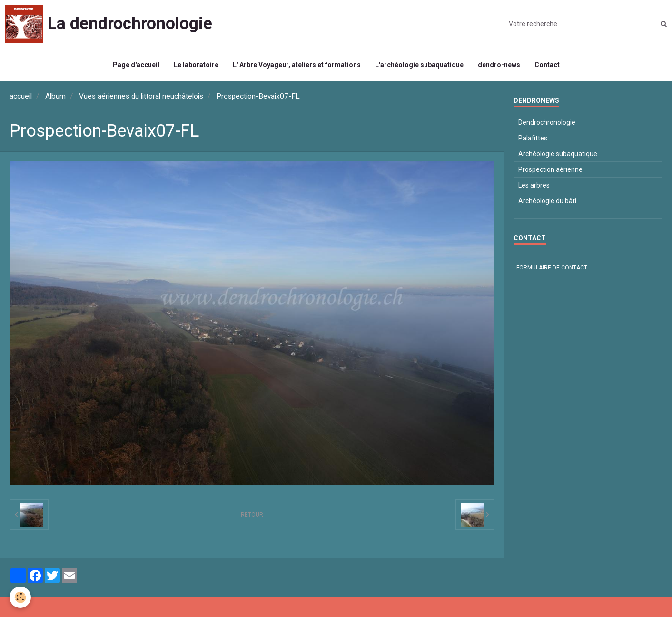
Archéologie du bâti (547, 201)
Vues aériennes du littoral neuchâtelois (141, 96)
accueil (21, 96)
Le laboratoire (196, 65)
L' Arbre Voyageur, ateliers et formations (297, 65)
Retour (252, 515)
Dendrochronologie (547, 122)
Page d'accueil (136, 65)
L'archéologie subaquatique (419, 65)
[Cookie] (20, 597)
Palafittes (533, 138)
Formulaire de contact (552, 268)
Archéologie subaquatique (558, 154)
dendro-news (499, 65)
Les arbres (534, 185)
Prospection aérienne (550, 169)
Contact (547, 65)
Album (55, 96)
